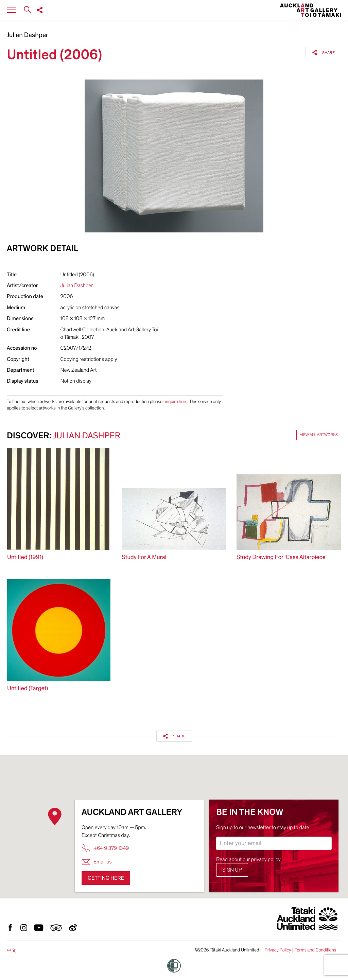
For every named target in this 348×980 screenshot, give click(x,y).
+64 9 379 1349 (105, 848)
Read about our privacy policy (248, 859)
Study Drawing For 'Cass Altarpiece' (282, 557)
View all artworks (319, 435)
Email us (97, 862)
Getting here (106, 878)
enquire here (176, 401)
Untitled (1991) (25, 557)
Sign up (232, 870)
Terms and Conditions (315, 950)
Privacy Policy (278, 950)
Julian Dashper (28, 35)
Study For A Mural (144, 557)
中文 (12, 950)
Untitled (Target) (28, 689)
